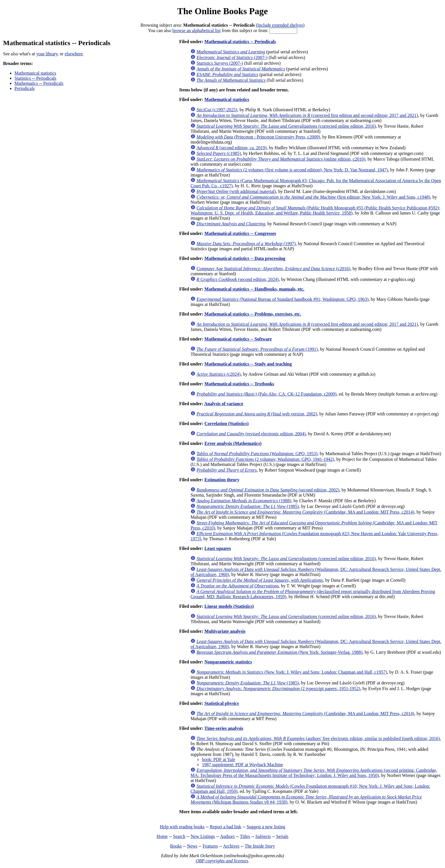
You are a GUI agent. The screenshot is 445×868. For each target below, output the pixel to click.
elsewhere (74, 54)
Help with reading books (182, 827)
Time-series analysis (224, 728)
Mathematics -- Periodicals (39, 83)
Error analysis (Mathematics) (233, 443)
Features (210, 846)
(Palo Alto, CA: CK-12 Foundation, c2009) (266, 394)
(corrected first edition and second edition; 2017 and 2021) (307, 115)
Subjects (263, 836)
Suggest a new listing (266, 827)
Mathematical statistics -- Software (238, 339)
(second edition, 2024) (238, 279)
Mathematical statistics (35, 73)
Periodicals (25, 88)
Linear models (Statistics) (229, 606)
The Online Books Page (222, 11)
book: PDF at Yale (218, 759)
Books (176, 846)
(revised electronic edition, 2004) (251, 434)
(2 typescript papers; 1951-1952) (278, 689)
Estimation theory (222, 480)
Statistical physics (222, 703)
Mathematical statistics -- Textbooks (239, 384)
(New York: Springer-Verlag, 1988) (279, 652)
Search (179, 836)
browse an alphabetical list (196, 31)
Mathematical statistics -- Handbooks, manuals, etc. (254, 289)
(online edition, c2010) (281, 159)
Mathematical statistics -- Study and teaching (248, 364)
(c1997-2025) (217, 110)
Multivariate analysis (225, 631)
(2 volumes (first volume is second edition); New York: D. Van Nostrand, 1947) (292, 170)
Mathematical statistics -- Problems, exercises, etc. (253, 314)
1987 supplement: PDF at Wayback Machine (242, 765)
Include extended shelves (280, 25)
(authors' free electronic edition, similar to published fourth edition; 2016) (318, 738)
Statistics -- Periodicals (35, 78)
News (192, 846)
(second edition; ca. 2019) (231, 148)
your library (47, 54)
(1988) (244, 501)
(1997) (246, 244)
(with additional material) (236, 191)
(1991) (257, 349)
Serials (282, 836)
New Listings (203, 836)
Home (162, 836)
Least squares (218, 548)
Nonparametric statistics (228, 662)
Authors (227, 836)
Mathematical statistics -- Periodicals (240, 42)
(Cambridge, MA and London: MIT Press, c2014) (305, 512)
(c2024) (219, 374)
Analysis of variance (224, 404)
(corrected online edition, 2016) (286, 126)
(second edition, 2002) (268, 490)
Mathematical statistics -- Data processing (245, 258)
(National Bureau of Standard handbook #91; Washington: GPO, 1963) (282, 299)
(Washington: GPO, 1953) (257, 454)
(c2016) (273, 269)
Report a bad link (225, 827)
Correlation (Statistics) (226, 424)
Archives (231, 846)
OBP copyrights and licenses (222, 861)
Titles (245, 836)
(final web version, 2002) (257, 414)
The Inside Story (260, 846)
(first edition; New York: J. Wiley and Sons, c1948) (313, 197)
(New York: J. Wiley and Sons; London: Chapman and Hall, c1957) (292, 672)
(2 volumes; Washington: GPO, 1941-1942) (265, 459)
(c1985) (219, 153)
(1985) (248, 506)
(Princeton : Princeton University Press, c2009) (258, 137)
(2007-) (232, 57)
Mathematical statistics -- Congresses (240, 233)
